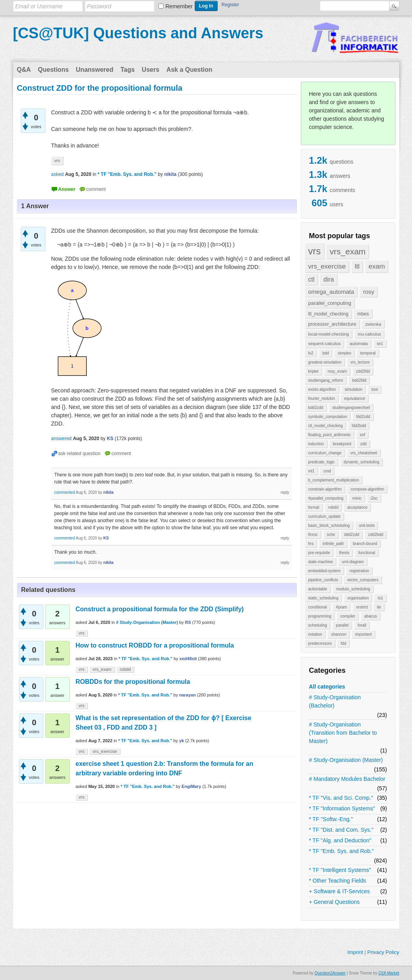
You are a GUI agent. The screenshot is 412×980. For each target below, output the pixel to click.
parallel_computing (330, 303)
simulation (353, 389)
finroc (313, 535)
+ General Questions (335, 902)
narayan (187, 695)
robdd (334, 507)
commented (65, 492)
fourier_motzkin (322, 399)
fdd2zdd (363, 417)
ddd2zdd (352, 535)
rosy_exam (337, 371)
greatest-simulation (325, 362)
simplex (345, 353)
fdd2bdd (359, 426)
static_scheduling (323, 598)
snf (363, 435)
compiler (348, 616)
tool (375, 389)
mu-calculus (370, 334)
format (314, 507)
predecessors (320, 643)
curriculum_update (324, 516)
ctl (311, 279)
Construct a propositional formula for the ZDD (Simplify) (160, 609)
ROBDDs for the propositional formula (133, 682)
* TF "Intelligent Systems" (340, 870)
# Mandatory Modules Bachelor (347, 779)
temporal (368, 353)
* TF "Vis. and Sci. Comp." (341, 798)
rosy (369, 292)
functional (367, 553)
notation (315, 634)
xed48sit (188, 659)
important (364, 634)
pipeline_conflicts (323, 580)
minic (357, 498)
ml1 (311, 471)
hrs (311, 544)
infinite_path (333, 544)
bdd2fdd (359, 380)
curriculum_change (325, 453)
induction (316, 444)
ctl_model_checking (326, 426)
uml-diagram (353, 562)
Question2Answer (330, 973)
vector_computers (363, 580)
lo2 (311, 353)
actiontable (318, 589)
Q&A (24, 70)
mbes (363, 314)
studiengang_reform (326, 380)
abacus (371, 616)
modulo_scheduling (353, 589)
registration (359, 571)
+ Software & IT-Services (339, 891)
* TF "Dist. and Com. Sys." (341, 830)
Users (151, 70)
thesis (344, 553)
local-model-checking (329, 334)
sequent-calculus (325, 343)
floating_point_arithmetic (330, 435)
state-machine (321, 562)
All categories (327, 687)
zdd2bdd (376, 535)
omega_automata (331, 292)
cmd (327, 471)
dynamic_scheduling (362, 462)
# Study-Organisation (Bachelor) (335, 701)
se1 (380, 344)
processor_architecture (332, 324)
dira (329, 279)
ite (379, 607)
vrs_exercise (327, 266)
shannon (339, 634)
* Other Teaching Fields (338, 881)
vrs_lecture (360, 362)
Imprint (355, 952)
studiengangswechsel (351, 408)
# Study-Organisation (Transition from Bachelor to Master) (343, 733)
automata (359, 343)
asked (58, 174)
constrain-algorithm (325, 489)
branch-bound (365, 544)
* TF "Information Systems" (342, 808)
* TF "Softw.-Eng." (331, 819)
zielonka (373, 324)
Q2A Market (389, 973)
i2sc (374, 498)
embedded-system (324, 571)
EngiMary (192, 786)
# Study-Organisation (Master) (346, 760)
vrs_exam (348, 251)
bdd (326, 353)
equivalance (355, 399)
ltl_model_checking (328, 314)
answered (62, 439)
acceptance (357, 507)
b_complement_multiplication (334, 480)
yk (181, 741)
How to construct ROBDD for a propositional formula (155, 645)
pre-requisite (319, 553)
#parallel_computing (326, 498)
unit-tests (367, 525)
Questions (53, 70)
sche (331, 535)
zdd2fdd (363, 371)
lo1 (380, 598)
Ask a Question (189, 70)
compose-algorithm (367, 489)
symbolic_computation (328, 417)
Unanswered (94, 70)
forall (362, 625)
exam (377, 266)
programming (320, 616)
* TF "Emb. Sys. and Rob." (342, 851)
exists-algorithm (322, 389)
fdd (343, 643)
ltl (357, 266)
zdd (364, 444)
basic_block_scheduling (329, 525)
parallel (342, 625)
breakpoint (342, 444)
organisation (358, 598)
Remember (179, 6)
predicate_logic (322, 462)
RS (188, 622)
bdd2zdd (316, 408)
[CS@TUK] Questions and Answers (138, 33)
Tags (127, 70)
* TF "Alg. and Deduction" (340, 840)
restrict (362, 607)
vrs (315, 251)
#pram (341, 607)
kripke (314, 371)
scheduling (318, 625)
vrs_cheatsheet (364, 453)
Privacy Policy (383, 952)
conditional (318, 607)
